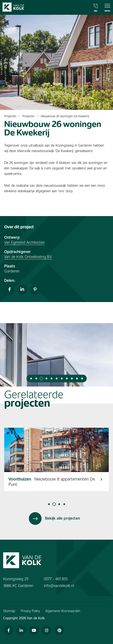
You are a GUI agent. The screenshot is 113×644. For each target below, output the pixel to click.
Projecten (10, 116)
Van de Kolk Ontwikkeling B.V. (28, 257)
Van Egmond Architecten (24, 242)
